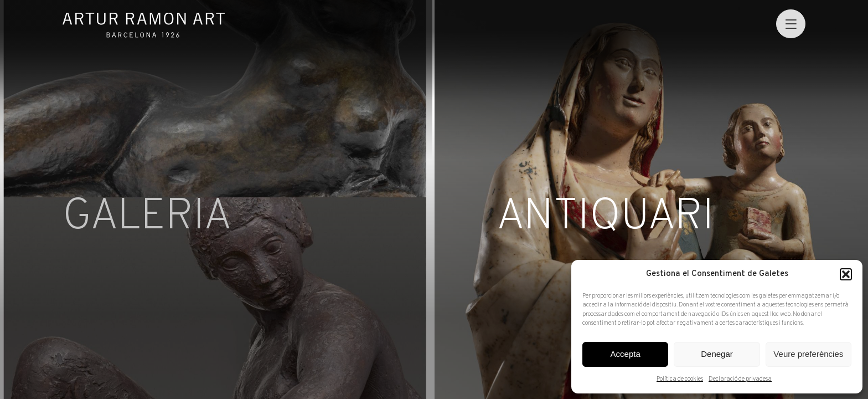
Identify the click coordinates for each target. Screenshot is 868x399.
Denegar (717, 354)
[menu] (791, 24)
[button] (846, 274)
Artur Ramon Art (144, 25)
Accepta (626, 354)
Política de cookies (680, 379)
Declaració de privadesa (740, 379)
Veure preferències (808, 354)
